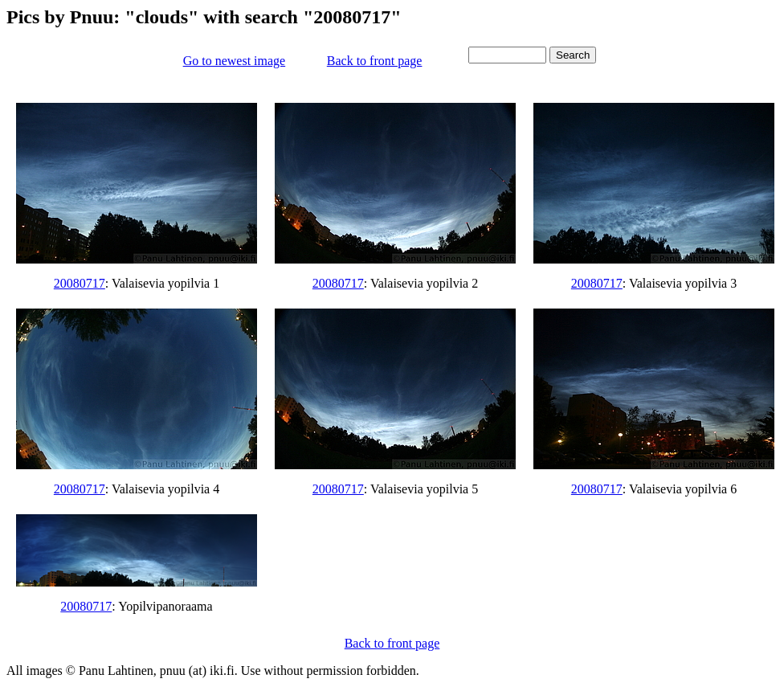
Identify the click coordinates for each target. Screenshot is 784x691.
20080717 (80, 283)
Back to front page (375, 61)
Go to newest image (235, 61)
